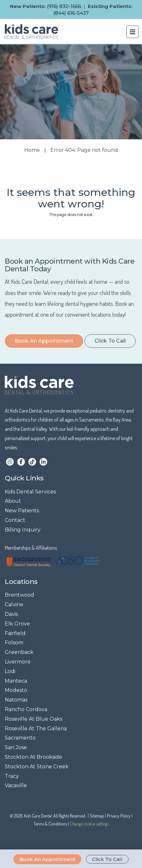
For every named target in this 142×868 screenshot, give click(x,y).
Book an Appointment (47, 859)
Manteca (16, 681)
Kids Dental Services (30, 492)
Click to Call (107, 859)
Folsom (14, 643)
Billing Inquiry (23, 530)
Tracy (12, 776)
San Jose (16, 747)
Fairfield (15, 633)
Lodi (10, 671)
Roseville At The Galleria (36, 728)
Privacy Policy (119, 816)
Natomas (16, 700)
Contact (15, 520)
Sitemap (97, 816)
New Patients (22, 511)
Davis (11, 614)
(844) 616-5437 (71, 13)
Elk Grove (17, 624)
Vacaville (16, 785)
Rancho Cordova (26, 709)
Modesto (16, 690)
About (13, 501)
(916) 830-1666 (64, 6)
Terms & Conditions (50, 824)
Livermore (18, 662)
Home (32, 150)
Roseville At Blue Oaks (34, 719)
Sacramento (20, 738)
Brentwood (19, 595)
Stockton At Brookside (34, 757)
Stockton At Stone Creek (37, 767)
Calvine (14, 604)
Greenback (19, 652)
